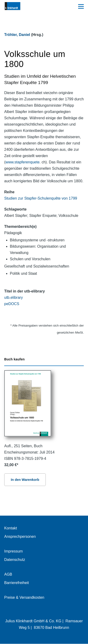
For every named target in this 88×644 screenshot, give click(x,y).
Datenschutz (15, 560)
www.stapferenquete (22, 162)
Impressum (13, 551)
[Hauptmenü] (81, 6)
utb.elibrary (13, 297)
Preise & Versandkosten (24, 597)
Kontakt (11, 528)
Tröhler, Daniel (17, 35)
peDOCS (12, 304)
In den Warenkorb (25, 480)
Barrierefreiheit (17, 583)
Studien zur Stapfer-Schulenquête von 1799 (41, 198)
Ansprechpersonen (20, 537)
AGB (8, 574)
